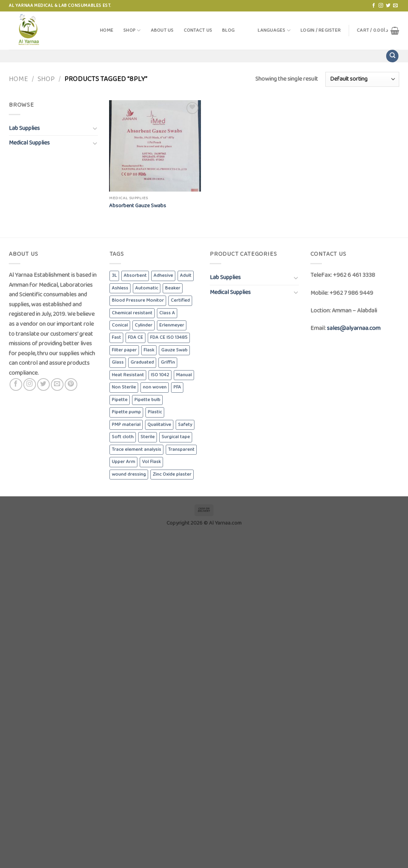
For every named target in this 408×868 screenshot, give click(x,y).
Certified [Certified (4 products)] (180, 300)
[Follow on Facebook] (374, 6)
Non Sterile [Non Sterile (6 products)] (124, 387)
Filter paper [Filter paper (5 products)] (124, 350)
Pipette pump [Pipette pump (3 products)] (126, 412)
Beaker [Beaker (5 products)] (173, 288)
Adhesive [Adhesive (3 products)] (163, 276)
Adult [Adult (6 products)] (186, 276)
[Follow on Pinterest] (71, 384)
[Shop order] (362, 79)
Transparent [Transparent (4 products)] (181, 449)
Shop (132, 30)
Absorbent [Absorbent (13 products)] (135, 276)
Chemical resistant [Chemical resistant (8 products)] (132, 313)
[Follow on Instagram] (381, 6)
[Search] (392, 56)
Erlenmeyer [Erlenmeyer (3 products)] (172, 325)
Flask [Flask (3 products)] (149, 350)
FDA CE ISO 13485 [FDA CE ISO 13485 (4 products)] (169, 337)
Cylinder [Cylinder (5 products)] (144, 325)
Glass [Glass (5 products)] (118, 362)
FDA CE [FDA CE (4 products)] (135, 337)
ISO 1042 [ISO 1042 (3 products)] (160, 375)
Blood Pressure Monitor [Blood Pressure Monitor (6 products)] (138, 300)
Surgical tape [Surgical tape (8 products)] (176, 437)
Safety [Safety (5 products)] (185, 425)
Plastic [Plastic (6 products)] (155, 412)
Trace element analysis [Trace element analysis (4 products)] (136, 449)
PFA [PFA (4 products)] (177, 387)
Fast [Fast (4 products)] (116, 337)
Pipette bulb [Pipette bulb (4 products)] (147, 400)
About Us (162, 30)
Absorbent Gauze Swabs (138, 206)
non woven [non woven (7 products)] (155, 387)
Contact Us (198, 30)
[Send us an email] (395, 6)
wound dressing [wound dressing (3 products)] (129, 474)
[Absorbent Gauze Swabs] (155, 146)
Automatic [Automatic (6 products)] (147, 288)
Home (107, 30)
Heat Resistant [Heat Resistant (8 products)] (128, 375)
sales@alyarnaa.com (354, 328)
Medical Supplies (29, 143)
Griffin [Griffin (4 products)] (168, 362)
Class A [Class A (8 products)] (167, 313)
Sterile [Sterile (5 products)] (148, 437)
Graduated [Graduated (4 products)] (142, 362)
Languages (274, 30)
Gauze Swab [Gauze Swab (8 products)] (174, 350)
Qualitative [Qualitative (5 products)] (159, 425)
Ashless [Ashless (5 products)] (120, 288)
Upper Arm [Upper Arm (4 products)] (123, 462)
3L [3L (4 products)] (114, 276)
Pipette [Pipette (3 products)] (120, 400)
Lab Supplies (24, 128)
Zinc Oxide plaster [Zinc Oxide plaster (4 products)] (172, 474)
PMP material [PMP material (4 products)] (126, 425)
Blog (228, 30)
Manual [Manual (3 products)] (184, 375)
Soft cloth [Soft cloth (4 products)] (123, 437)
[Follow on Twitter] (388, 6)
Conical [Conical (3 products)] (120, 325)
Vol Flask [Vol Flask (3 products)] (151, 462)
